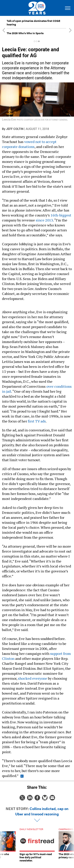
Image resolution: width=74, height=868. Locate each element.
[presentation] (4, 845)
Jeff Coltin (15, 129)
